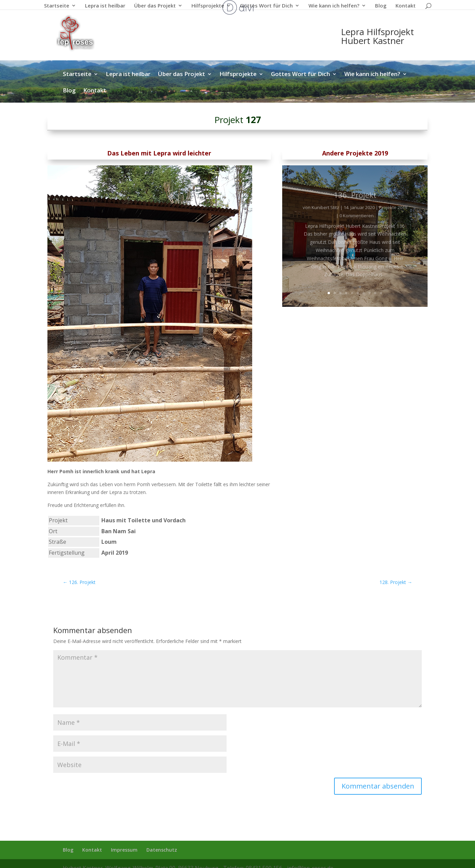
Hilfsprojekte (208, 6)
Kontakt (406, 6)
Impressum (124, 850)
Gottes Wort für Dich (266, 6)
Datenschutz (162, 850)
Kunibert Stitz (325, 215)
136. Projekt (355, 203)
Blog (381, 6)
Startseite (57, 6)
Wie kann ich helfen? (334, 6)
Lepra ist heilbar (105, 6)
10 (381, 293)
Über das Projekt (155, 6)
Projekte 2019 (393, 215)
